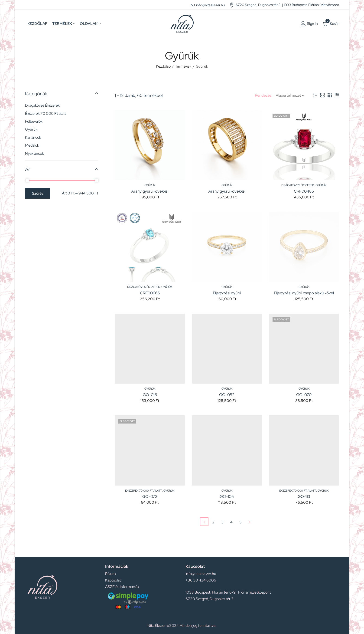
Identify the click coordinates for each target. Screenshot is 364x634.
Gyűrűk (150, 185)
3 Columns (330, 95)
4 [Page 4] (231, 522)
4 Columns (337, 95)
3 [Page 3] (222, 522)
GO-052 (227, 395)
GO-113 (304, 496)
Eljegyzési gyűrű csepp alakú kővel (304, 293)
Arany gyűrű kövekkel (150, 191)
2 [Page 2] (213, 522)
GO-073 (150, 496)
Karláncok (33, 137)
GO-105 (227, 496)
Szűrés (38, 193)
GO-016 (150, 395)
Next (249, 522)
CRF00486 (304, 191)
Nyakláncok (34, 153)
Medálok (32, 145)
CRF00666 (150, 293)
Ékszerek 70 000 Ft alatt (143, 491)
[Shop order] (289, 95)
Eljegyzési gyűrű (227, 293)
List (315, 95)
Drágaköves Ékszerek (298, 185)
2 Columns (322, 95)
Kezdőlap (163, 66)
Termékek (183, 66)
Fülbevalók (34, 121)
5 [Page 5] (240, 522)
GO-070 (304, 395)
